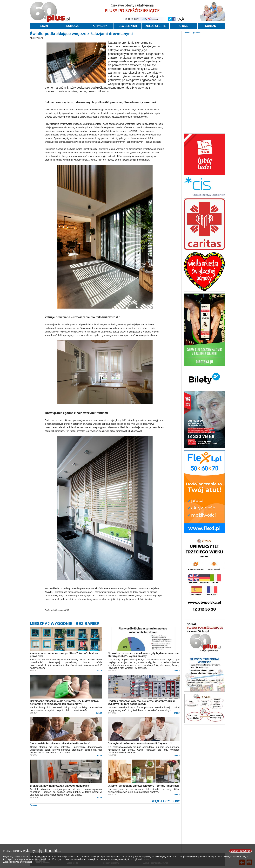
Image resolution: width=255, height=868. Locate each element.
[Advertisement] (204, 83)
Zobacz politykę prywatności (17, 862)
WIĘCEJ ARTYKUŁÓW (166, 801)
